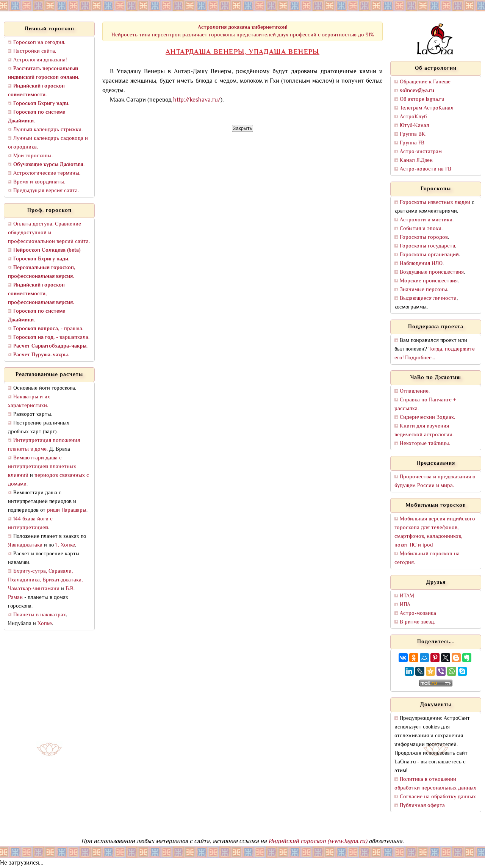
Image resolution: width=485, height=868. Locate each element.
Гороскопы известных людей (435, 203)
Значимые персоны (423, 290)
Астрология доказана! (40, 60)
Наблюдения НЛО (421, 264)
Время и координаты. (39, 182)
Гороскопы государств (427, 246)
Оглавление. (415, 391)
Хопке (45, 624)
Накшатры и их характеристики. (29, 401)
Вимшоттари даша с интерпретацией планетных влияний (42, 467)
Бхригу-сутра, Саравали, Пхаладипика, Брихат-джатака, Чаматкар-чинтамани (45, 580)
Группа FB (412, 143)
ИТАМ (407, 596)
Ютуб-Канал (415, 126)
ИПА (405, 605)
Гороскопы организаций (429, 255)
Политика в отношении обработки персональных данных (435, 784)
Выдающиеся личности (428, 298)
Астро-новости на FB (426, 169)
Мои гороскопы (32, 156)
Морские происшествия (429, 281)
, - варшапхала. (51, 338)
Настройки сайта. (35, 51)
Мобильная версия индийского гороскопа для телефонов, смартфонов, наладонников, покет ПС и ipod (435, 532)
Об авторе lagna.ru (422, 99)
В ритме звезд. (417, 622)
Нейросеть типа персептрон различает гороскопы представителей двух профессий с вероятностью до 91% (243, 31)
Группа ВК (413, 134)
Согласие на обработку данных (438, 797)
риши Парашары (67, 510)
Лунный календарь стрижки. (48, 130)
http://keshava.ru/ (197, 100)
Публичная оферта (422, 806)
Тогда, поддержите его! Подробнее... (435, 354)
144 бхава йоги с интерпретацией (30, 523)
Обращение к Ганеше (425, 82)
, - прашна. (48, 329)
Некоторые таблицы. (425, 444)
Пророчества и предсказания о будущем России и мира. (435, 481)
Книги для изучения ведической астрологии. (424, 431)
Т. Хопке (65, 545)
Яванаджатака (25, 545)
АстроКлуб (413, 117)
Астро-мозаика (418, 613)
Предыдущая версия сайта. (46, 191)
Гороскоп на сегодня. (39, 43)
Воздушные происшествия (432, 272)
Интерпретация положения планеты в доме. (44, 445)
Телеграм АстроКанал (427, 108)
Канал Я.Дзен (416, 161)
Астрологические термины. (47, 173)
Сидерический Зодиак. (427, 418)
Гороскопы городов (424, 237)
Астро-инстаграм (421, 152)
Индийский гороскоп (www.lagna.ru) (318, 842)
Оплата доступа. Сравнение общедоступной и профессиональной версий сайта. (49, 233)
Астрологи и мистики (426, 220)
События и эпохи (421, 229)
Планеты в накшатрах (40, 615)
